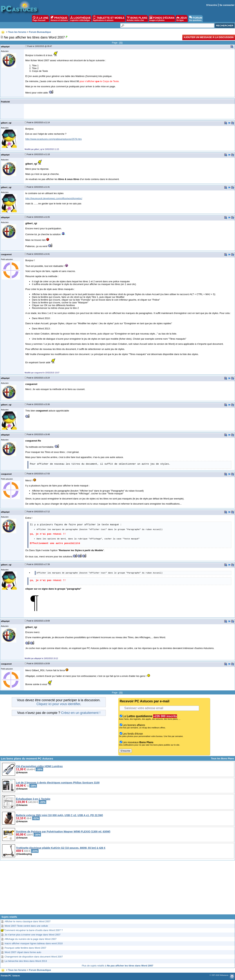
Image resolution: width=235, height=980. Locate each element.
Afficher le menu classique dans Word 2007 (28, 921)
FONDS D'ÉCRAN (162, 19)
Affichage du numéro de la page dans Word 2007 (31, 939)
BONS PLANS (137, 19)
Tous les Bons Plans (223, 759)
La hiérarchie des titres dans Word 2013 (26, 961)
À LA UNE (40, 19)
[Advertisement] (117, 889)
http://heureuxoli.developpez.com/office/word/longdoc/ (54, 198)
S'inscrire (212, 5)
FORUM (196, 19)
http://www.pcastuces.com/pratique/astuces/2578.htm (54, 139)
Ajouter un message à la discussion (209, 37)
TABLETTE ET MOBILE (109, 19)
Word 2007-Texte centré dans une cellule (26, 926)
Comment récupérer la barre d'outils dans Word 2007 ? (34, 930)
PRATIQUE (59, 19)
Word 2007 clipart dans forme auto (23, 952)
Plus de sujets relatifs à (117, 966)
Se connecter (227, 5)
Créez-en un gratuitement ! (81, 713)
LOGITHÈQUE (80, 19)
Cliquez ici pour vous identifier (58, 704)
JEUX (182, 19)
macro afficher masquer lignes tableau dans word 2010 (34, 943)
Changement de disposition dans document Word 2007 (34, 957)
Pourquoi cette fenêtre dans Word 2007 (25, 948)
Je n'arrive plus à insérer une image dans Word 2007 (32, 935)
